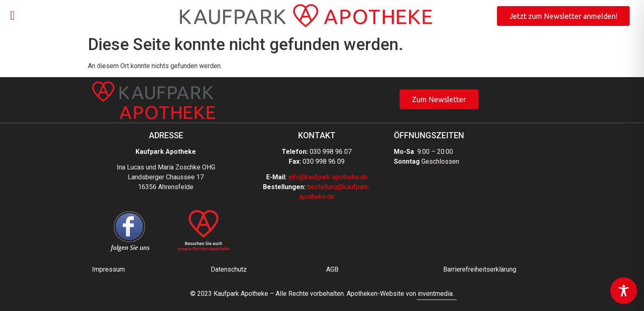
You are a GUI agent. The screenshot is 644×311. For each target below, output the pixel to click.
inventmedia (435, 294)
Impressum (108, 269)
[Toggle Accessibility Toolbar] (624, 291)
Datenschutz (229, 269)
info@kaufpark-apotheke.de (328, 177)
